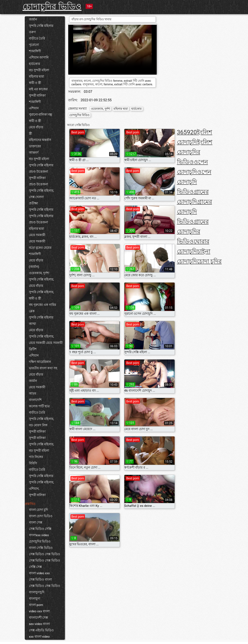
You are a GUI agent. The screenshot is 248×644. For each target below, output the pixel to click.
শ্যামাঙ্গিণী (35, 51)
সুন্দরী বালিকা (37, 96)
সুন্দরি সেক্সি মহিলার (41, 26)
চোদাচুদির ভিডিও (52, 7)
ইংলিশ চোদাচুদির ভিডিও (195, 152)
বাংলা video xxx (39, 573)
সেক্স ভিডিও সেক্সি (40, 529)
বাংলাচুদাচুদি (37, 592)
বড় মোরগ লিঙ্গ (38, 425)
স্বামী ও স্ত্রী (35, 83)
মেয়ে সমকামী (37, 235)
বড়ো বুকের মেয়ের (40, 248)
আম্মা (32, 324)
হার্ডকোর (34, 64)
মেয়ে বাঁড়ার (36, 127)
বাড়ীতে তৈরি (37, 38)
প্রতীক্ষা (33, 203)
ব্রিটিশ (33, 349)
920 (192, 132)
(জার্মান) (34, 267)
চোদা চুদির (209, 261)
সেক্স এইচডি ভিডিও (41, 630)
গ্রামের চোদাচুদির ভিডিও (193, 232)
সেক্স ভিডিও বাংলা (40, 580)
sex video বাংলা (39, 624)
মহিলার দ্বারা (37, 77)
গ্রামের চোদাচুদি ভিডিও (195, 212)
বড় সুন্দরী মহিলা (39, 70)
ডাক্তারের (35, 146)
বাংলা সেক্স (36, 522)
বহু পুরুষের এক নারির (42, 305)
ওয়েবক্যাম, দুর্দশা (39, 273)
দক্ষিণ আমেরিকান (40, 362)
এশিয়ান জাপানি (39, 57)
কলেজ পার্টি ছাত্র (39, 406)
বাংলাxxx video (39, 535)
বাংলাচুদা (35, 599)
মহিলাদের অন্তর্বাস (40, 140)
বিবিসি (33, 463)
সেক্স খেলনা (36, 197)
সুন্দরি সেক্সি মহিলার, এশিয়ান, (41, 485)
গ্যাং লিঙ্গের (36, 457)
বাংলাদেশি (35, 400)
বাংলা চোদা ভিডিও (41, 516)
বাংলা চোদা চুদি (38, 510)
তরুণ (32, 32)
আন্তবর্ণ (34, 153)
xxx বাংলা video (39, 637)
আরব (33, 394)
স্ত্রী (30, 134)
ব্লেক (32, 311)
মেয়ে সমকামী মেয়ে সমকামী (46, 343)
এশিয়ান (34, 108)
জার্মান (33, 19)
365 (182, 132)
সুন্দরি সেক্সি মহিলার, (41, 191)
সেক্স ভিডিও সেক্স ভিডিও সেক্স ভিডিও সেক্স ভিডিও (45, 557)
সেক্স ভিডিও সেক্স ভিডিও (45, 586)
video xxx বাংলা (39, 611)
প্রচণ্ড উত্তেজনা (39, 172)
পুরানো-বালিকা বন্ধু (41, 115)
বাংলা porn (36, 605)
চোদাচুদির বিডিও (79, 115)
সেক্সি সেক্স (36, 567)
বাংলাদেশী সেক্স (39, 618)
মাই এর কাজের (38, 89)
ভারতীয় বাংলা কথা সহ (43, 368)
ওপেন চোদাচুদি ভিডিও (194, 182)
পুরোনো (34, 45)
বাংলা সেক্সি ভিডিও (41, 548)
